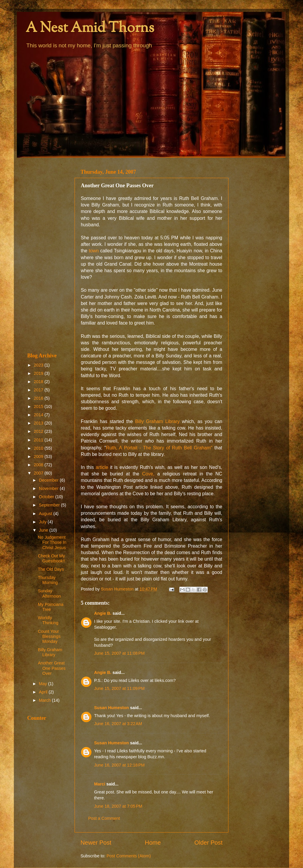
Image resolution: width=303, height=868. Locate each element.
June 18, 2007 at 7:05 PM (118, 806)
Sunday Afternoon (49, 593)
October (47, 497)
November (49, 488)
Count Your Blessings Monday (49, 637)
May (44, 684)
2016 (39, 398)
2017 (39, 390)
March (46, 700)
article (102, 467)
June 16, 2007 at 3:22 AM (118, 724)
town (94, 251)
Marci (100, 784)
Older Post (208, 843)
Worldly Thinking (48, 620)
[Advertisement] (47, 255)
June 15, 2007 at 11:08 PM (119, 653)
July (43, 522)
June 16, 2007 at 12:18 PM (119, 765)
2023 (39, 365)
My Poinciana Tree (51, 607)
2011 (39, 440)
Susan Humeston (112, 708)
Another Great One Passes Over (52, 668)
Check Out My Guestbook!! (52, 558)
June (44, 530)
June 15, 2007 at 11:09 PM (119, 688)
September (50, 505)
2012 (39, 431)
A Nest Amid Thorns (90, 29)
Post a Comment (104, 818)
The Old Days (51, 569)
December (49, 480)
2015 (39, 406)
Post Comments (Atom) (129, 856)
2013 (39, 423)
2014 (39, 415)
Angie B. (103, 613)
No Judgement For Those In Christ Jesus (52, 542)
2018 (39, 382)
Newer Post (96, 843)
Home (153, 843)
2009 (39, 456)
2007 (39, 473)
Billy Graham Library (157, 421)
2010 (39, 448)
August (46, 514)
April (44, 692)
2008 (39, 465)
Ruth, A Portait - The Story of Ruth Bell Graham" (159, 448)
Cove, (148, 474)
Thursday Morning (48, 580)
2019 (39, 373)
